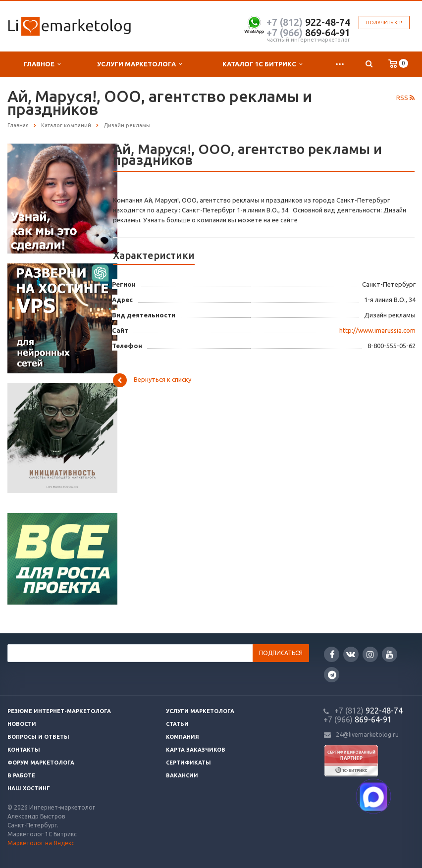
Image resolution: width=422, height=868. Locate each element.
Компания (183, 737)
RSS (405, 98)
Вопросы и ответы (38, 737)
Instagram (370, 654)
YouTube (390, 654)
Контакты (24, 750)
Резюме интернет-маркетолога (59, 711)
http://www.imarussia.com (377, 330)
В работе (21, 775)
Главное (42, 64)
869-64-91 (308, 32)
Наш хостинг (29, 788)
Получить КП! (384, 23)
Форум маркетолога (41, 763)
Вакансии (182, 775)
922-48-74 (308, 22)
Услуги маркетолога (139, 64)
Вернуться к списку (152, 380)
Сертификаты (188, 763)
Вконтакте (351, 654)
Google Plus (332, 675)
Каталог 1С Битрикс (262, 64)
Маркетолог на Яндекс (41, 843)
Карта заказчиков (196, 750)
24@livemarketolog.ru (367, 735)
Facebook (332, 654)
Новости (22, 724)
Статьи (177, 724)
